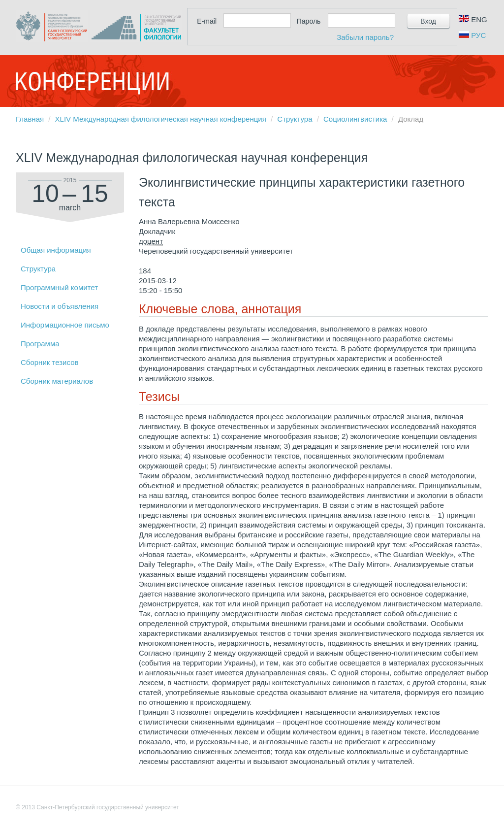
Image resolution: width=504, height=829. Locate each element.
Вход (428, 21)
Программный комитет (59, 287)
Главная (30, 119)
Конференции (92, 81)
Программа (40, 344)
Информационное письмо (65, 325)
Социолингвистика (355, 119)
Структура (295, 119)
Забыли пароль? (365, 37)
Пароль (309, 21)
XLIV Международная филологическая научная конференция (161, 119)
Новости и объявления (60, 306)
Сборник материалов (57, 381)
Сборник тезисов (49, 362)
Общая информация (56, 250)
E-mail (207, 21)
